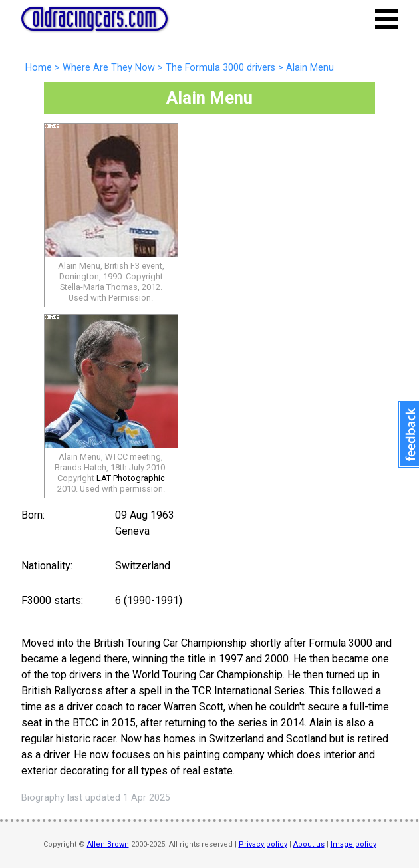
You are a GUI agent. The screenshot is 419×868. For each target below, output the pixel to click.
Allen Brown (108, 844)
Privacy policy (263, 844)
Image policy (353, 844)
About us (309, 844)
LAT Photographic (131, 478)
